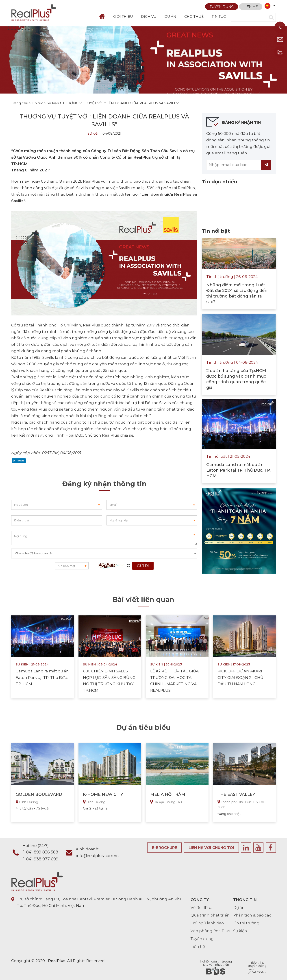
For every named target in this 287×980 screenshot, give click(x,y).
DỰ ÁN (170, 16)
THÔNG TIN (245, 900)
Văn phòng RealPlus (210, 931)
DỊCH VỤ (149, 16)
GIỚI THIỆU (123, 16)
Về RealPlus (202, 908)
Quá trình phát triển (210, 915)
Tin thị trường (246, 923)
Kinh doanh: (97, 853)
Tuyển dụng (222, 6)
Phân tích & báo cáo (252, 915)
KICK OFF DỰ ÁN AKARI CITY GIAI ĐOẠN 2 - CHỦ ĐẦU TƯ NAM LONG (240, 678)
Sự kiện (93, 133)
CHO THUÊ (194, 16)
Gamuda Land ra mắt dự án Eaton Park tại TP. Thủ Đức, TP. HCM (42, 678)
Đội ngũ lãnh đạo (207, 923)
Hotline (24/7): (43, 853)
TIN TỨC (219, 16)
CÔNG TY (200, 900)
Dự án (239, 908)
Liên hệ (251, 6)
